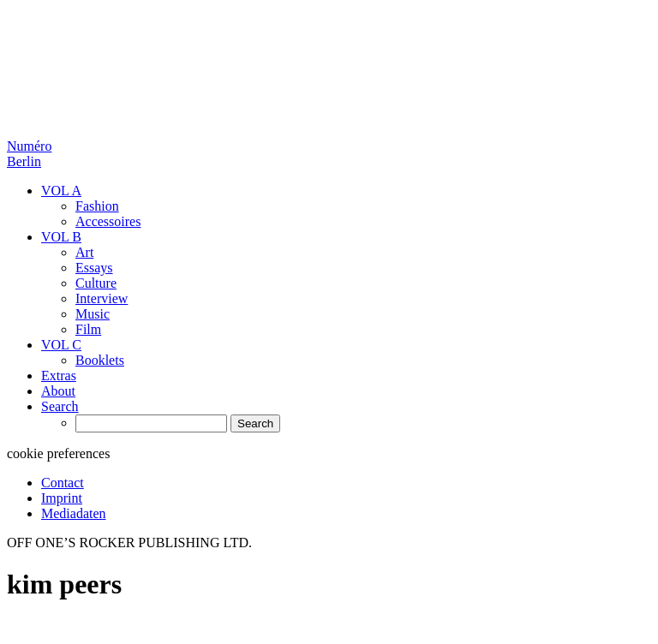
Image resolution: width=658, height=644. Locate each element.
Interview (102, 298)
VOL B (61, 237)
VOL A (61, 191)
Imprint (62, 498)
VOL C (61, 345)
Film (88, 329)
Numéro (29, 154)
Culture (96, 283)
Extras (59, 376)
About (58, 391)
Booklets (100, 360)
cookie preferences (58, 453)
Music (93, 314)
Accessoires (108, 221)
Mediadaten (74, 513)
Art (84, 252)
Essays (94, 268)
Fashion (97, 206)
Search (60, 406)
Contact (63, 483)
